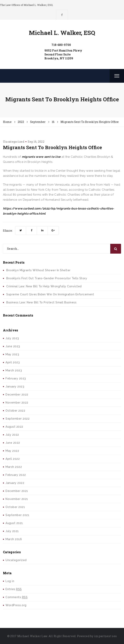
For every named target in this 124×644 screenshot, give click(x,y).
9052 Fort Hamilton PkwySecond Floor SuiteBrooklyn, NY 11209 (63, 54)
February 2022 (16, 475)
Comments (17, 597)
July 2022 (12, 435)
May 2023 (12, 354)
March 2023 (14, 370)
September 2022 (17, 419)
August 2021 (14, 523)
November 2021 (17, 499)
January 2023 (15, 386)
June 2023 (13, 346)
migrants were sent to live (41, 157)
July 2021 (12, 531)
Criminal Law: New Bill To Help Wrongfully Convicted (44, 286)
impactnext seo (105, 636)
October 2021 (15, 507)
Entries (14, 589)
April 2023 (13, 362)
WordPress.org (16, 605)
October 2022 (15, 411)
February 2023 (16, 378)
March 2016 (14, 539)
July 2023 (12, 338)
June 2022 (13, 443)
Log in (10, 581)
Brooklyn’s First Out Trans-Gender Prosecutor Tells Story (47, 278)
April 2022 (13, 459)
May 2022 (12, 451)
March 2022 (14, 467)
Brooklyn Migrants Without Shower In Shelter (38, 270)
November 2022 (17, 403)
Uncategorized (14, 142)
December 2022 (17, 395)
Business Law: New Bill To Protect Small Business (41, 302)
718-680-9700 (61, 45)
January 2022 (15, 483)
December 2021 (17, 491)
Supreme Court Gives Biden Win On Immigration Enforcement (50, 294)
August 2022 (14, 427)
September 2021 (17, 515)
